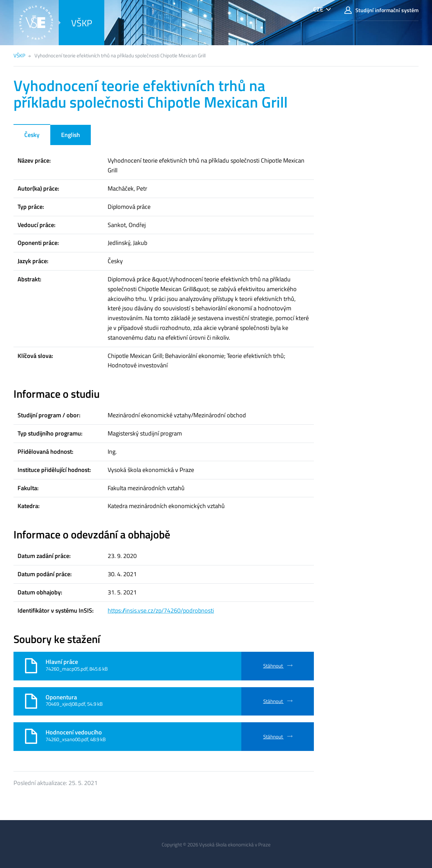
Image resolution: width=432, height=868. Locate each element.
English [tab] (71, 135)
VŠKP (82, 23)
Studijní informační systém (381, 10)
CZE (318, 9)
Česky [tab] (32, 135)
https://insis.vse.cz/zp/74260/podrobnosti (161, 610)
